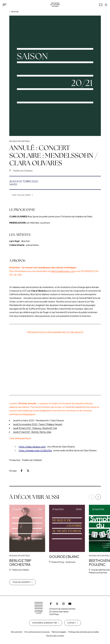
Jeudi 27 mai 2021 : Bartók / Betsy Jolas (32, 433)
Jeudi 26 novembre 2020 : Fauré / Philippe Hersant (38, 425)
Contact (73, 623)
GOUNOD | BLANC (66, 556)
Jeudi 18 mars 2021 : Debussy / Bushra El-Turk (35, 429)
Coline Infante (17, 249)
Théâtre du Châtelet (23, 171)
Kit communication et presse (37, 632)
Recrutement (17, 632)
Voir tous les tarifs (22, 195)
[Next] (98, 497)
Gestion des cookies (55, 636)
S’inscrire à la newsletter (46, 623)
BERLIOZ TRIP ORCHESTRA (21, 562)
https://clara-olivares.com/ (32, 447)
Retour (14, 12)
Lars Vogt (15, 245)
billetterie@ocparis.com (63, 272)
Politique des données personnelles (84, 632)
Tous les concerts (23, 582)
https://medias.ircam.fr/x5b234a (35, 451)
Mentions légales (59, 632)
